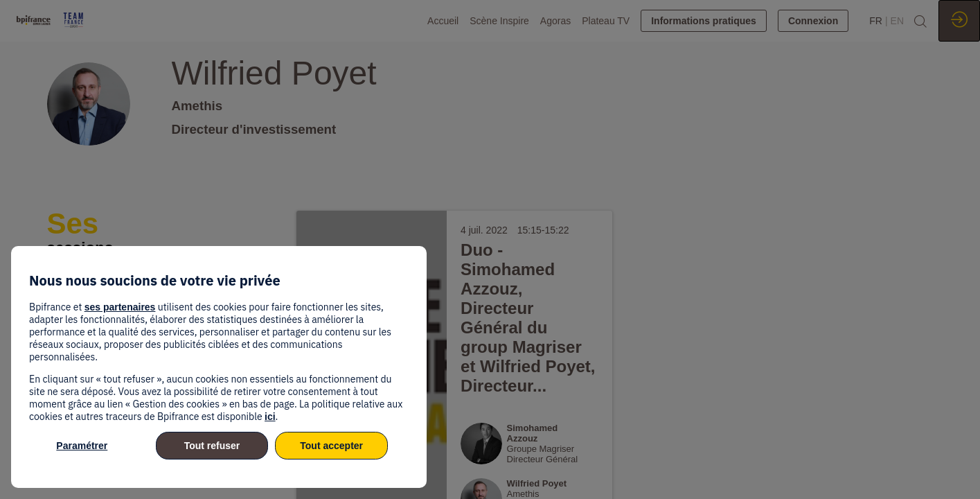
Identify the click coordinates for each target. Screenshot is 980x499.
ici (270, 417)
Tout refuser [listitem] (212, 446)
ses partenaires (120, 307)
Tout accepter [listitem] (331, 446)
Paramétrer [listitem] (82, 446)
